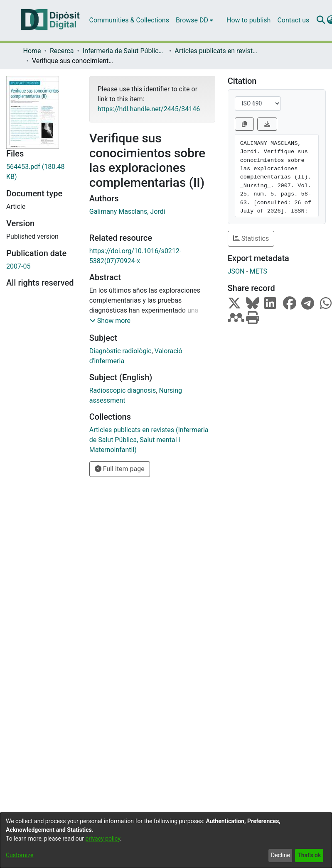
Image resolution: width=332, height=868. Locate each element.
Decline (280, 855)
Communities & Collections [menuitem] (129, 20)
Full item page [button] (120, 469)
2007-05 (18, 266)
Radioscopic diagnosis (123, 390)
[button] (110, 321)
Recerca (62, 51)
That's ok (309, 855)
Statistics (251, 238)
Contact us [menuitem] (293, 20)
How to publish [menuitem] (248, 20)
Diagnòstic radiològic (121, 351)
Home (32, 51)
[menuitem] (194, 20)
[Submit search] (321, 20)
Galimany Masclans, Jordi (127, 211)
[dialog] (166, 840)
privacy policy (103, 839)
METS (258, 271)
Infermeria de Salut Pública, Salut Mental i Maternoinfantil (124, 51)
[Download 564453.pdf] (42, 172)
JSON (236, 271)
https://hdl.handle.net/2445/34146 (149, 109)
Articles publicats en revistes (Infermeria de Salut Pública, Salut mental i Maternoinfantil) (216, 51)
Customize (20, 855)
